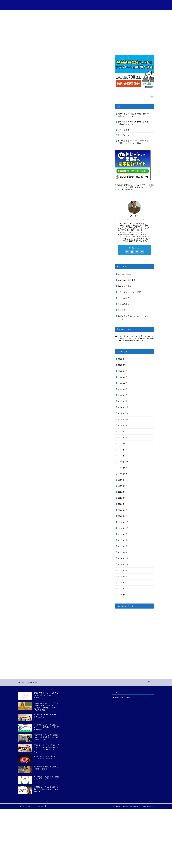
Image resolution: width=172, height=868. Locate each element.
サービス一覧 (59, 13)
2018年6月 (123, 595)
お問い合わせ (140, 13)
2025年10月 (123, 359)
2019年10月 (123, 528)
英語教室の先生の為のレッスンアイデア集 (133, 318)
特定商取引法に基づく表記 (113, 14)
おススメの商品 (125, 286)
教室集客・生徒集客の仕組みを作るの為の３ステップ (133, 123)
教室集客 (122, 310)
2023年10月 (123, 462)
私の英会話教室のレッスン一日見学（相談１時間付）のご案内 (133, 142)
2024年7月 (123, 437)
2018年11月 (123, 564)
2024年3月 (123, 450)
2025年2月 (123, 395)
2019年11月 (123, 522)
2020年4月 (123, 516)
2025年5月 (123, 377)
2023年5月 (123, 486)
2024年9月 (123, 425)
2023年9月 (123, 468)
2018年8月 (123, 583)
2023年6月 (123, 480)
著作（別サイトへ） (127, 130)
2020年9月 (123, 510)
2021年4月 (123, 504)
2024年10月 (123, 419)
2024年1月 (123, 456)
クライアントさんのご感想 (86, 14)
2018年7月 (123, 589)
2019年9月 (123, 534)
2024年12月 (123, 407)
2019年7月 (123, 540)
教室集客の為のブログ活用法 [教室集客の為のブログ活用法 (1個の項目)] (123, 698)
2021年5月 (123, 498)
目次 (32, 13)
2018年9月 (123, 576)
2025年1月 (123, 401)
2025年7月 (123, 365)
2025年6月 (123, 371)
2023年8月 (123, 474)
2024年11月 (123, 413)
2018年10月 (123, 570)
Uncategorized (125, 274)
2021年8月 (123, 492)
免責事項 (41, 806)
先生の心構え (124, 304)
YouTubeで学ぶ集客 (127, 280)
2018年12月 (123, 558)
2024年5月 (123, 444)
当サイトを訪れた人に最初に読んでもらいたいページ (133, 115)
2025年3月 (123, 389)
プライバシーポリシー (27, 806)
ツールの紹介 (124, 298)
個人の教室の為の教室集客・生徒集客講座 (86, 5)
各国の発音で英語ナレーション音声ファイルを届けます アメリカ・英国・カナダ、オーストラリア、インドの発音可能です (134, 187)
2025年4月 (123, 383)
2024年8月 (123, 431)
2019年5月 (123, 546)
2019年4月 (123, 552)
